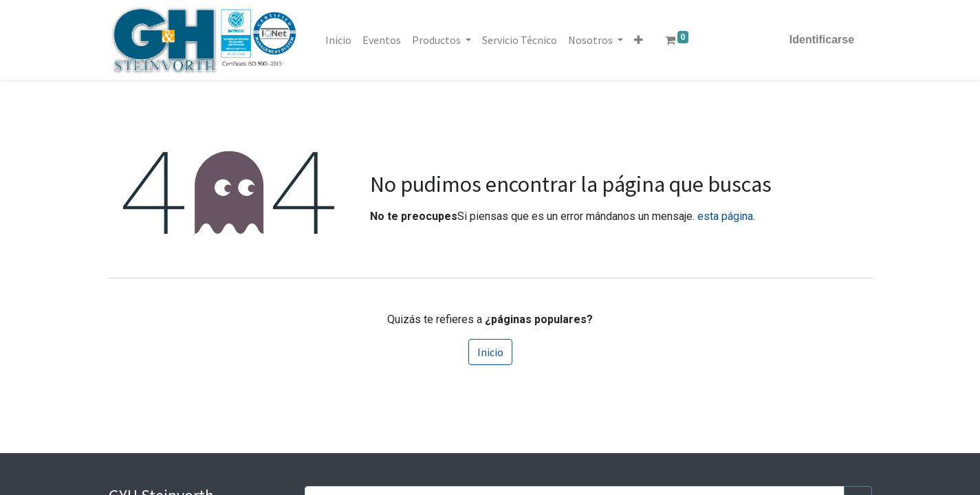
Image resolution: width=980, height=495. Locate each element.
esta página (725, 216)
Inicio (490, 352)
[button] (643, 40)
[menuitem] (343, 40)
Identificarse (817, 40)
